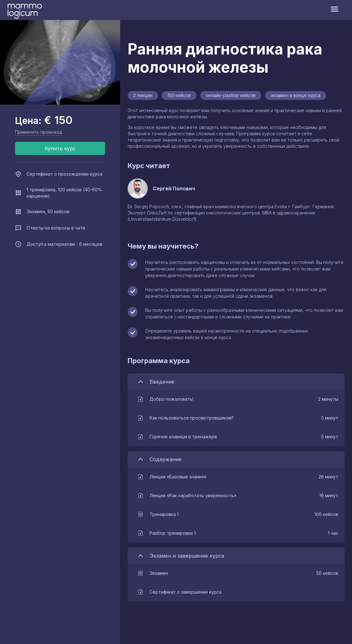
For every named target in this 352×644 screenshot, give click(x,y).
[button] (238, 399)
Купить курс (60, 148)
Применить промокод (38, 132)
